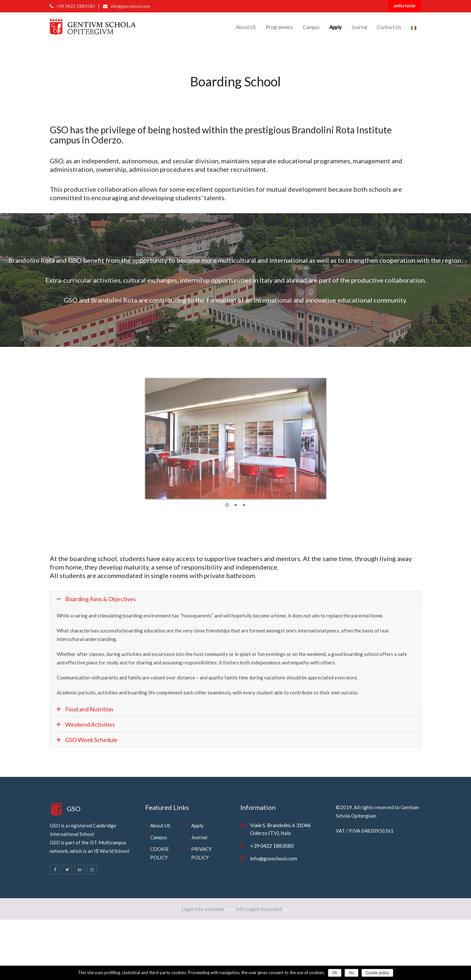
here (229, 909)
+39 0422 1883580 (76, 6)
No (351, 973)
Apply (197, 825)
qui (286, 909)
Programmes (279, 27)
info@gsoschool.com (130, 6)
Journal (359, 27)
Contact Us (389, 27)
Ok (335, 973)
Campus (311, 27)
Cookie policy (377, 973)
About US (246, 27)
